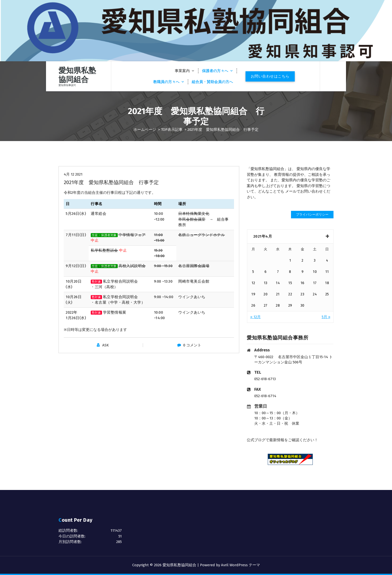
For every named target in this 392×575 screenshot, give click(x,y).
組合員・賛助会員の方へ (212, 82)
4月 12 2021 (73, 174)
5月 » (326, 317)
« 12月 (255, 317)
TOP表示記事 (172, 130)
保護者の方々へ (215, 71)
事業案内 (182, 71)
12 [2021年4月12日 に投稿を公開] (253, 283)
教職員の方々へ (166, 82)
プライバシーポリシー (312, 214)
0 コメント (192, 345)
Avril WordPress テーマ (240, 565)
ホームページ (145, 130)
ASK (105, 345)
